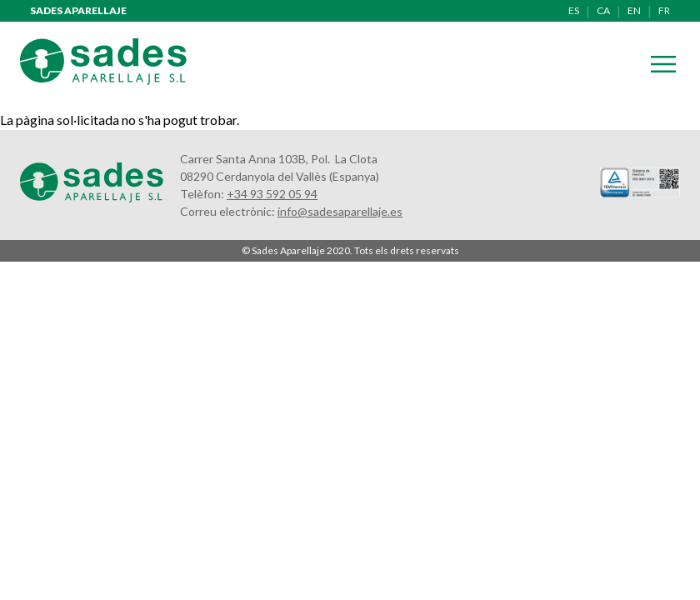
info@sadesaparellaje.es (340, 211)
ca (603, 10)
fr (664, 10)
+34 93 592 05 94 (272, 194)
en (634, 10)
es (574, 10)
